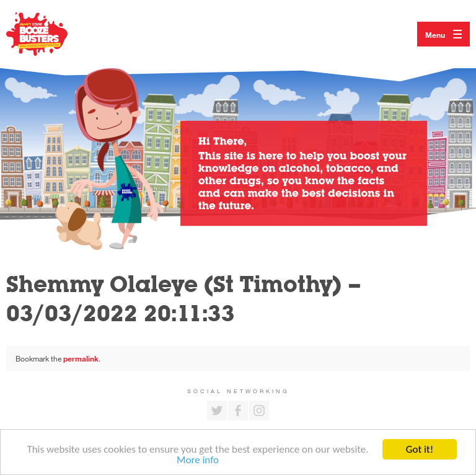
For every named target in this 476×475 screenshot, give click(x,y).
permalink (81, 358)
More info (198, 460)
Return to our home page (50, 34)
